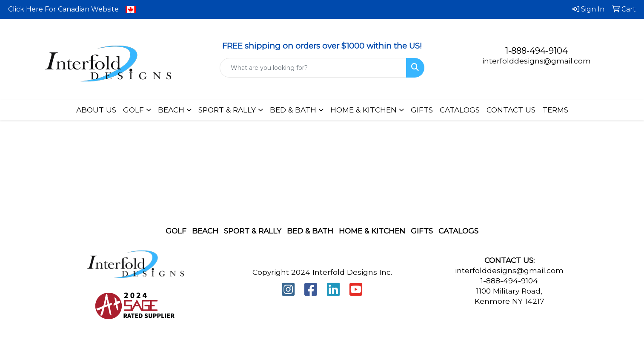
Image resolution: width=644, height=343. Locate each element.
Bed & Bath (310, 231)
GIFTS (422, 110)
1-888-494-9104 (537, 51)
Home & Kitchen (372, 231)
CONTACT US (511, 110)
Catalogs (458, 231)
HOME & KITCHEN (364, 110)
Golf (176, 231)
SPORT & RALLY (227, 110)
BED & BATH (293, 110)
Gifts (422, 231)
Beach (205, 231)
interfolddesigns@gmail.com (537, 61)
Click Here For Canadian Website (72, 9)
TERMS (555, 110)
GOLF (133, 110)
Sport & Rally (253, 231)
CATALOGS (460, 110)
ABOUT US (96, 110)
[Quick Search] (313, 68)
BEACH (171, 110)
